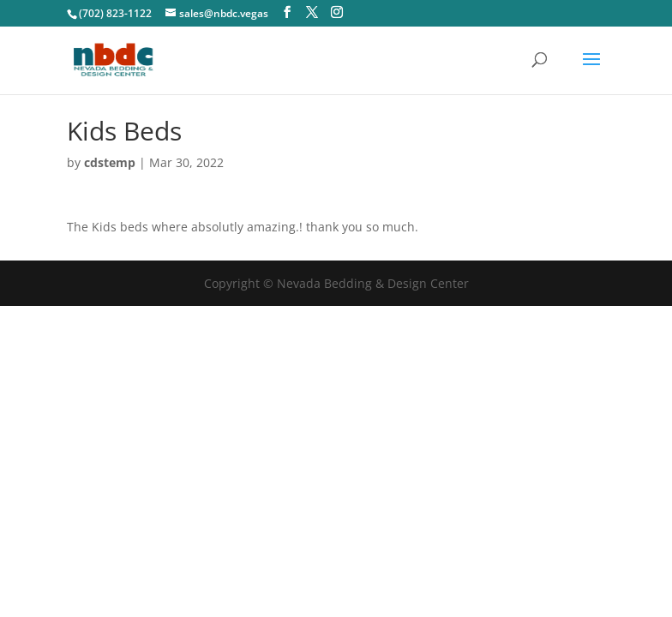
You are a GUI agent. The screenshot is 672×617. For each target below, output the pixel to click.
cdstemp (110, 162)
